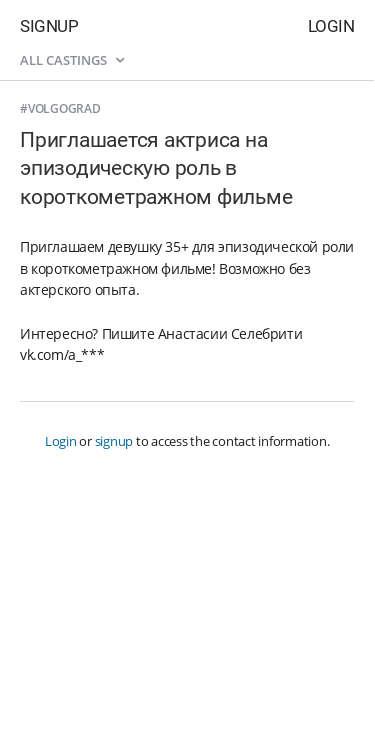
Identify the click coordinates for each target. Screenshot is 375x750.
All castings (72, 60)
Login (331, 26)
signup (114, 441)
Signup (49, 26)
